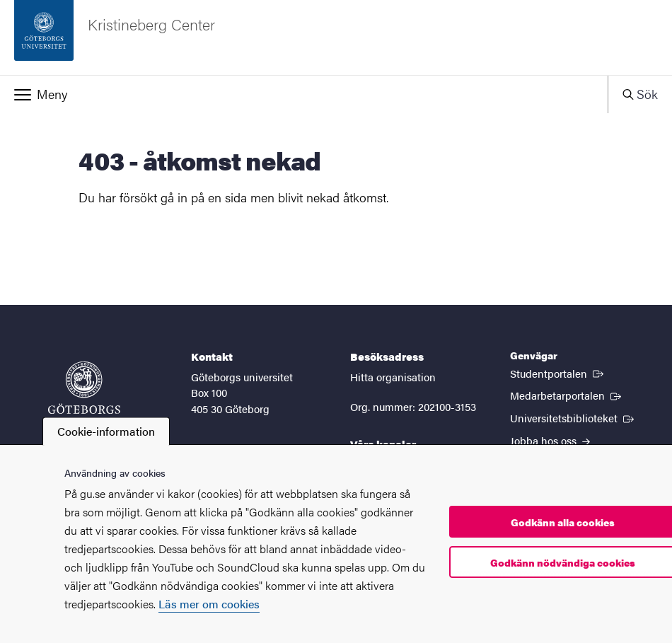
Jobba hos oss (550, 440)
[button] (304, 94)
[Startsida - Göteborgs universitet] (84, 395)
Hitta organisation (393, 377)
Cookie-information (106, 431)
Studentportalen (558, 373)
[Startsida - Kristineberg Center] (336, 37)
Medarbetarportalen (567, 395)
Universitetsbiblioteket (573, 417)
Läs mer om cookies (209, 604)
